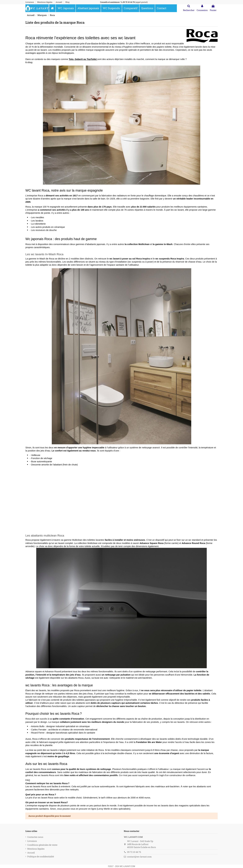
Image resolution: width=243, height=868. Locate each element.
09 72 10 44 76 (129, 2)
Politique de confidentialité (41, 856)
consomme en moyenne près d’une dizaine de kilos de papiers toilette (90, 43)
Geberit (79, 59)
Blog (67, 2)
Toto (71, 59)
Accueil (59, 2)
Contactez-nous (35, 837)
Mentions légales (45, 2)
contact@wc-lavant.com (139, 857)
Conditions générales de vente (42, 845)
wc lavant (42, 50)
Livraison (30, 2)
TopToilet (92, 59)
